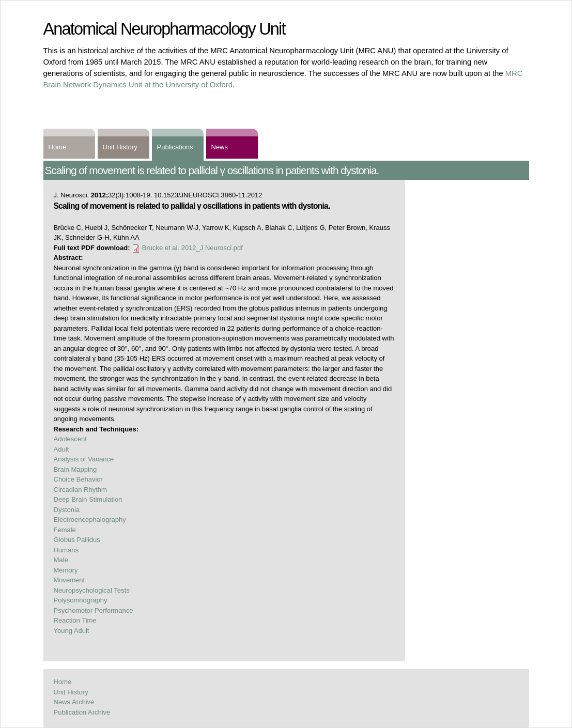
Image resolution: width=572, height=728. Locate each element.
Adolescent (70, 439)
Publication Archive (82, 712)
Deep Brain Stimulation (88, 499)
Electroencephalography (90, 520)
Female (65, 530)
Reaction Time (75, 620)
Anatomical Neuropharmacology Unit (164, 29)
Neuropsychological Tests (92, 590)
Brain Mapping (75, 469)
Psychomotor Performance (94, 610)
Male (61, 560)
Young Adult (72, 631)
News (220, 147)
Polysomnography (81, 600)
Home (58, 147)
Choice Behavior (78, 479)
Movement (69, 580)
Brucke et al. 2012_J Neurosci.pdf (192, 248)
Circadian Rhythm (80, 490)
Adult (61, 449)
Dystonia (67, 510)
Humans (66, 550)
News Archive (74, 702)
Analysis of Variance (84, 459)
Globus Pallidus (77, 540)
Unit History (120, 147)
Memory (66, 570)
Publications (175, 147)
